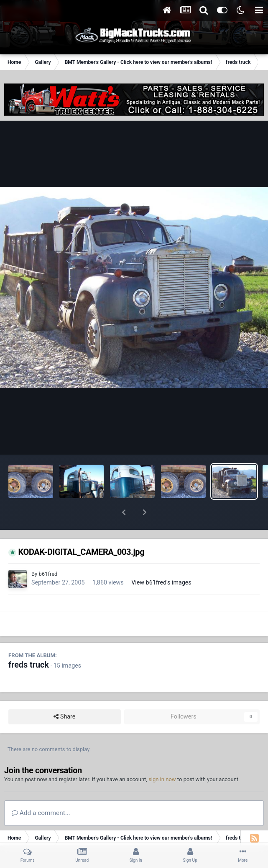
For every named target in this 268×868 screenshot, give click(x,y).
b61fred (48, 552)
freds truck (29, 643)
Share (64, 695)
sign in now (162, 758)
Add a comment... (41, 791)
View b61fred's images (161, 561)
